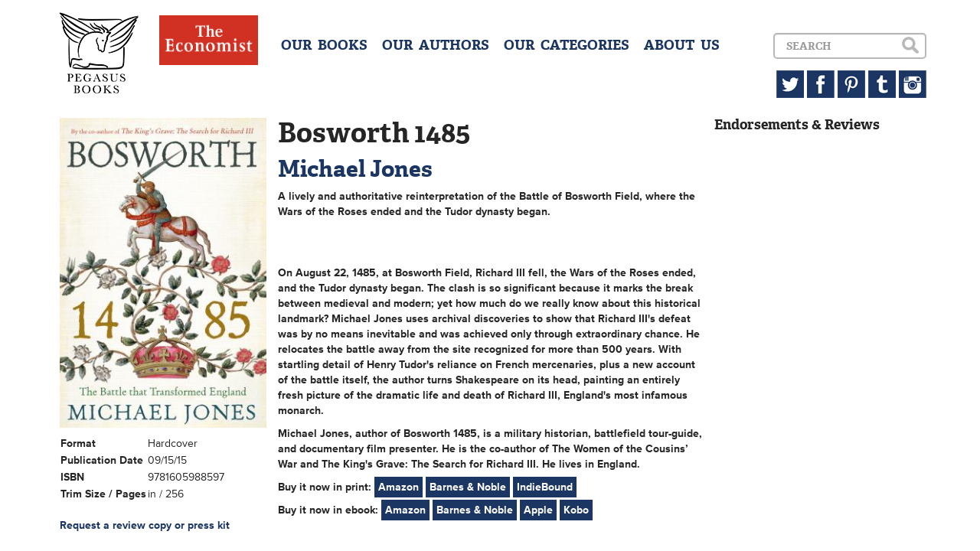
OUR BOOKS (324, 45)
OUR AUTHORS (436, 45)
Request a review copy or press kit (145, 525)
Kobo (576, 510)
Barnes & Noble (468, 487)
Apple (538, 510)
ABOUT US (682, 45)
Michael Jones (355, 169)
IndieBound (545, 487)
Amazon (399, 487)
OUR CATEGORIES (567, 45)
